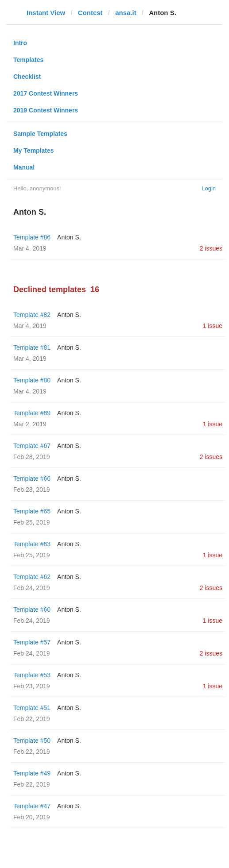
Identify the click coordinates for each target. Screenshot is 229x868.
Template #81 (32, 347)
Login (209, 188)
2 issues (211, 248)
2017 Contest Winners (46, 93)
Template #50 (32, 741)
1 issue (213, 326)
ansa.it (126, 13)
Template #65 (32, 511)
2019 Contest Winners (46, 110)
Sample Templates (40, 134)
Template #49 (32, 773)
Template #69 (32, 413)
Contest (90, 13)
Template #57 (32, 642)
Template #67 (32, 446)
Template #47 (32, 806)
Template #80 (32, 380)
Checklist (27, 77)
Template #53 (32, 675)
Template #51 (32, 708)
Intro (20, 43)
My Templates (34, 150)
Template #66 (32, 478)
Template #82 (32, 315)
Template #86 (32, 237)
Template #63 (32, 544)
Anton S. (69, 237)
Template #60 (32, 610)
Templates (28, 60)
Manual (24, 167)
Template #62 (32, 577)
